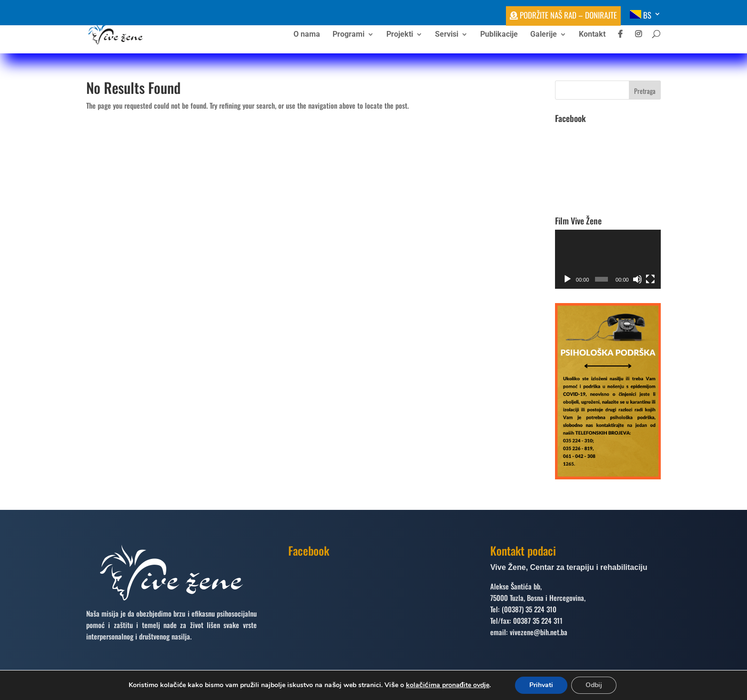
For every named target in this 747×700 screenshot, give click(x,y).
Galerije (544, 35)
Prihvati (541, 685)
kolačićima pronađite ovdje (448, 685)
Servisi (447, 35)
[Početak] (567, 279)
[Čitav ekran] (650, 279)
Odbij (594, 685)
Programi (348, 35)
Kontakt (592, 35)
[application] (608, 259)
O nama (307, 35)
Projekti (400, 35)
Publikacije (499, 35)
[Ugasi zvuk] (637, 279)
